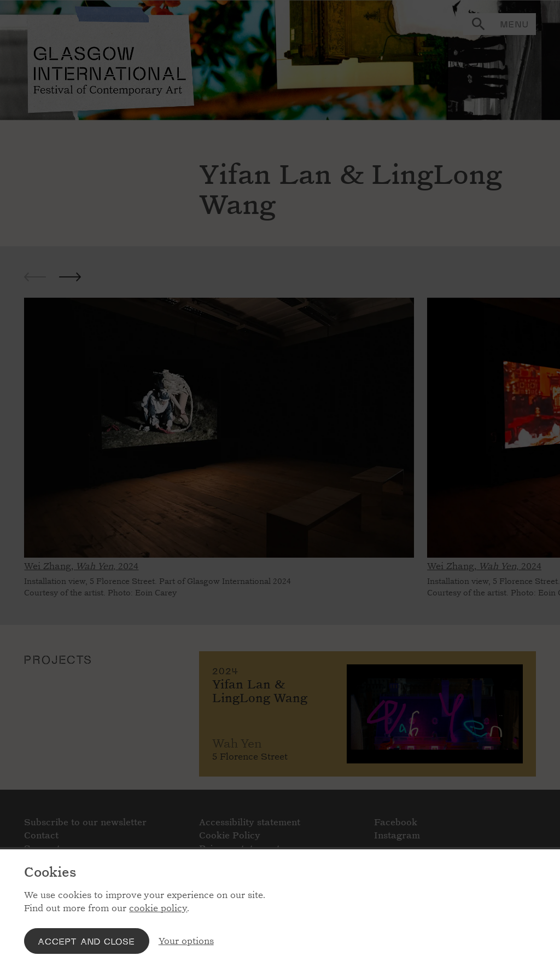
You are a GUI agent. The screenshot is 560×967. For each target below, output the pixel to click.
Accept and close (86, 941)
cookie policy (158, 908)
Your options (186, 941)
